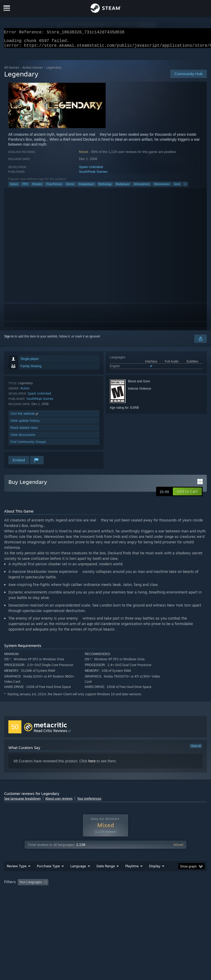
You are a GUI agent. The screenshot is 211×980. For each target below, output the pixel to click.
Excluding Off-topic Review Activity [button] (83, 893)
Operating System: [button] (18, 900)
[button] (187, 495)
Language (78, 876)
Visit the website (25, 417)
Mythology (105, 187)
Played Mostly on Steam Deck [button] (161, 893)
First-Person (54, 187)
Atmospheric (142, 187)
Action (14, 187)
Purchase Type (48, 876)
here (92, 764)
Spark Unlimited (91, 170)
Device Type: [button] (86, 900)
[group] (105, 896)
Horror (70, 187)
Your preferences (89, 802)
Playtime (132, 876)
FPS (25, 187)
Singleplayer (86, 187)
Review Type (17, 876)
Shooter (37, 187)
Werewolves (162, 187)
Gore (177, 187)
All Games (12, 71)
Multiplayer (123, 187)
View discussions (23, 438)
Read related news (24, 431)
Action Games (33, 71)
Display (155, 876)
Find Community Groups (28, 445)
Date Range (106, 876)
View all (196, 749)
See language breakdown (22, 802)
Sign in (9, 340)
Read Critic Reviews (51, 734)
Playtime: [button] (124, 893)
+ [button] (185, 187)
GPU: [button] (63, 900)
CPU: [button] (45, 900)
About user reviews (59, 802)
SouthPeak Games (93, 175)
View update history (25, 424)
